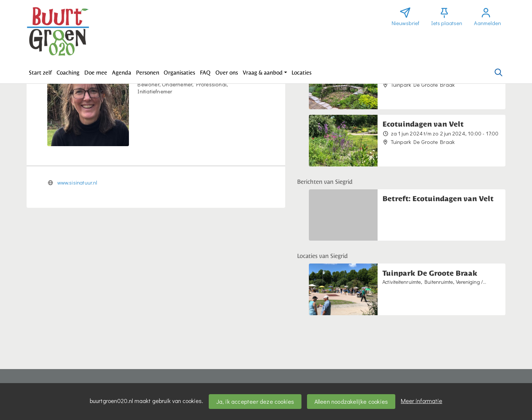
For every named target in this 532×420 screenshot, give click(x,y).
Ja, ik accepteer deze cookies (255, 401)
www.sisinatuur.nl (77, 183)
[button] (40, 73)
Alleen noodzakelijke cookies (351, 401)
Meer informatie (422, 401)
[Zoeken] (498, 73)
